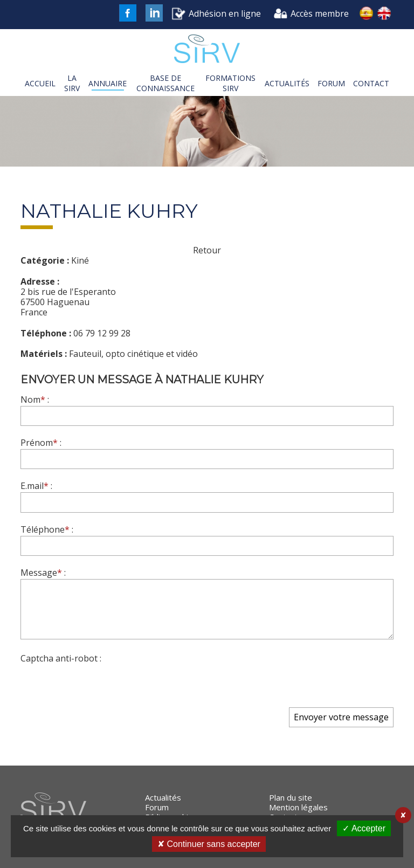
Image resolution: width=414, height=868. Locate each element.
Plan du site (291, 797)
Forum (157, 807)
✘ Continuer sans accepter (209, 844)
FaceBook (128, 13)
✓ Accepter (364, 828)
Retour (207, 250)
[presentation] (102, 685)
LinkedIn (154, 13)
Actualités (163, 797)
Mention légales (298, 807)
